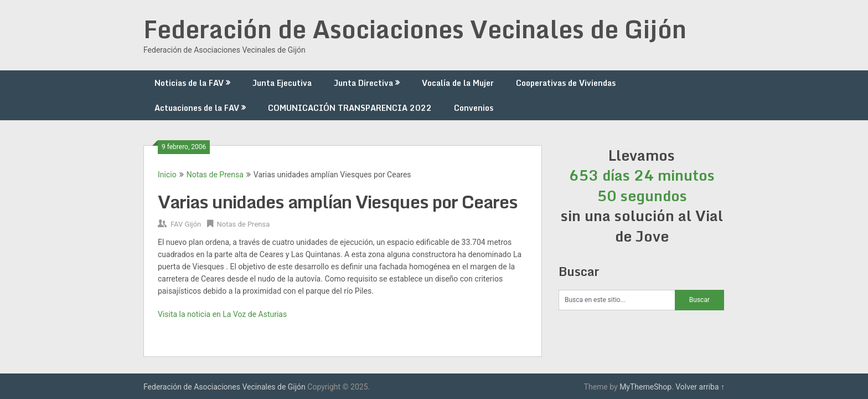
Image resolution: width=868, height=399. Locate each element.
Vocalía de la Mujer (458, 83)
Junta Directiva (363, 83)
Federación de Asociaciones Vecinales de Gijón (415, 29)
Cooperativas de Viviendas (566, 83)
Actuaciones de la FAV (197, 108)
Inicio (167, 175)
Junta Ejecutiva (282, 83)
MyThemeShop (645, 387)
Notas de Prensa (215, 175)
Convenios (474, 108)
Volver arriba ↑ (700, 387)
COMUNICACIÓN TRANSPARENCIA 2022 (350, 108)
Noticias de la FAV (189, 83)
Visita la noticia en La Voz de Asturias (222, 314)
